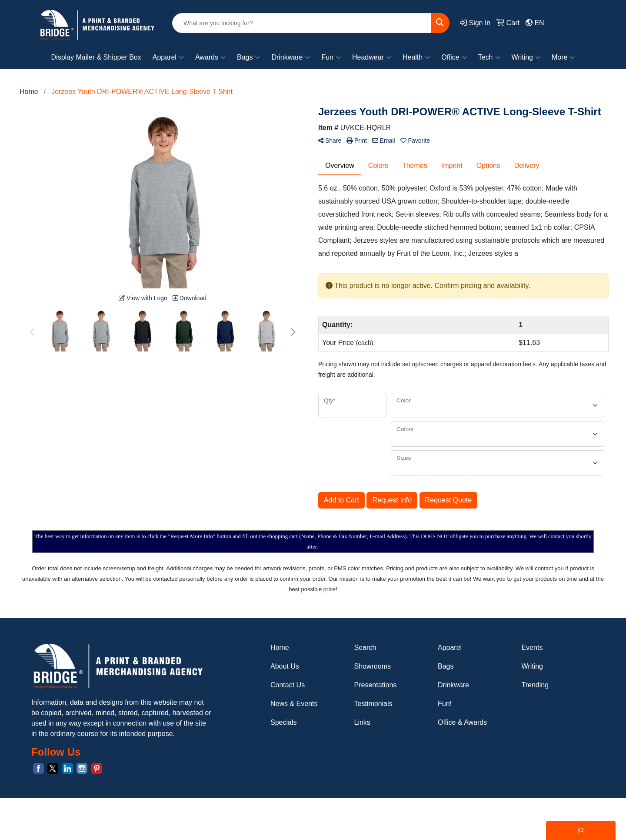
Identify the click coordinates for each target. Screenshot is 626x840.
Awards (210, 57)
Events (532, 648)
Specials (283, 722)
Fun (331, 57)
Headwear (372, 57)
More (563, 57)
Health (416, 57)
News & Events (294, 704)
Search (365, 648)
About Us (285, 666)
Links (362, 722)
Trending (535, 685)
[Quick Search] (302, 23)
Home (280, 648)
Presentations (376, 685)
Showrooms (373, 666)
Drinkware (291, 57)
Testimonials (373, 704)
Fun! (445, 704)
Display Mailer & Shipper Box (96, 57)
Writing (526, 57)
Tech (489, 57)
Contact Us (288, 685)
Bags (248, 57)
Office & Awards (462, 722)
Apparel (168, 57)
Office (454, 57)
